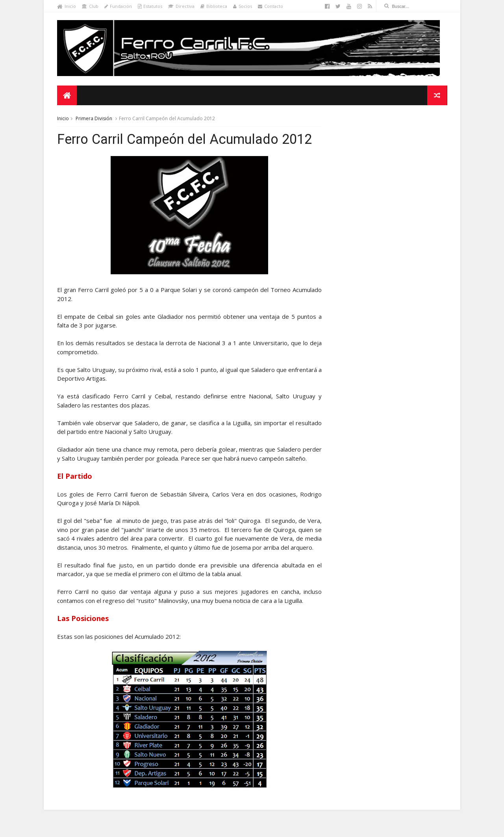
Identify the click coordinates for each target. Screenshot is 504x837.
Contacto (271, 6)
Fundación (118, 6)
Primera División (94, 119)
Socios (243, 6)
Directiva (181, 6)
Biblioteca (214, 6)
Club (90, 6)
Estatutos (150, 6)
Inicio (67, 6)
